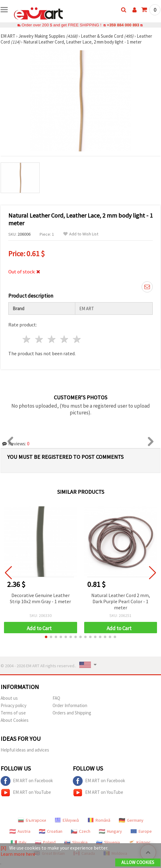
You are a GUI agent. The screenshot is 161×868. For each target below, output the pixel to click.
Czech (81, 831)
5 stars (77, 339)
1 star (27, 339)
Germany (131, 820)
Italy (19, 842)
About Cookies (15, 720)
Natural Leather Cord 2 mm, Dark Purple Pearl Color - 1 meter (121, 601)
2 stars (39, 339)
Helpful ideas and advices (25, 750)
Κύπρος (139, 842)
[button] (46, 637)
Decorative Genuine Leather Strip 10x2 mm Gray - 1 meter (40, 598)
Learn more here (18, 854)
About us (9, 698)
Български (32, 820)
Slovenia (108, 842)
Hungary (110, 831)
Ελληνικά (67, 820)
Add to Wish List (81, 234)
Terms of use (13, 713)
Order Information (70, 705)
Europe (141, 831)
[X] (4, 848)
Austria (20, 831)
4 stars (64, 339)
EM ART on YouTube (26, 793)
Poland (45, 842)
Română (99, 820)
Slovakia (76, 842)
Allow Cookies (138, 862)
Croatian (51, 831)
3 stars (52, 339)
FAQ (56, 698)
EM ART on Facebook (27, 781)
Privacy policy (14, 705)
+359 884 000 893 (123, 25)
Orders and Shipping (72, 713)
